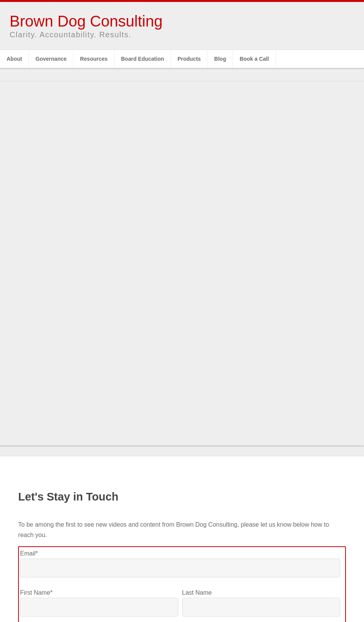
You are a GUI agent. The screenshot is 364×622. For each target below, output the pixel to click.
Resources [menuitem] (94, 59)
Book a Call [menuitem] (254, 59)
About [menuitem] (14, 59)
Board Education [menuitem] (143, 59)
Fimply (221, 602)
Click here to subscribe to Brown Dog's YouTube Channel (182, 562)
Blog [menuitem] (220, 59)
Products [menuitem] (189, 59)
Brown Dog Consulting (86, 21)
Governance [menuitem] (51, 59)
